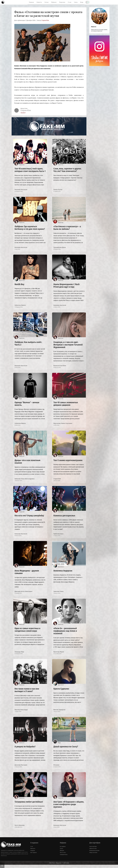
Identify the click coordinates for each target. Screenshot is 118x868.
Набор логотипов (93, 856)
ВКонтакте (33, 852)
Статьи (46, 2)
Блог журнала (34, 856)
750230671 (23, 113)
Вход (82, 2)
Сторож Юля (45, 20)
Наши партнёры (93, 850)
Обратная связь (93, 852)
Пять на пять (63, 856)
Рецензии (62, 2)
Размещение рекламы (94, 854)
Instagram (33, 854)
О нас (70, 2)
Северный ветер (64, 858)
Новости (39, 2)
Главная (31, 2)
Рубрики (54, 2)
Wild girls (62, 854)
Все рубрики (63, 850)
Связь (76, 2)
